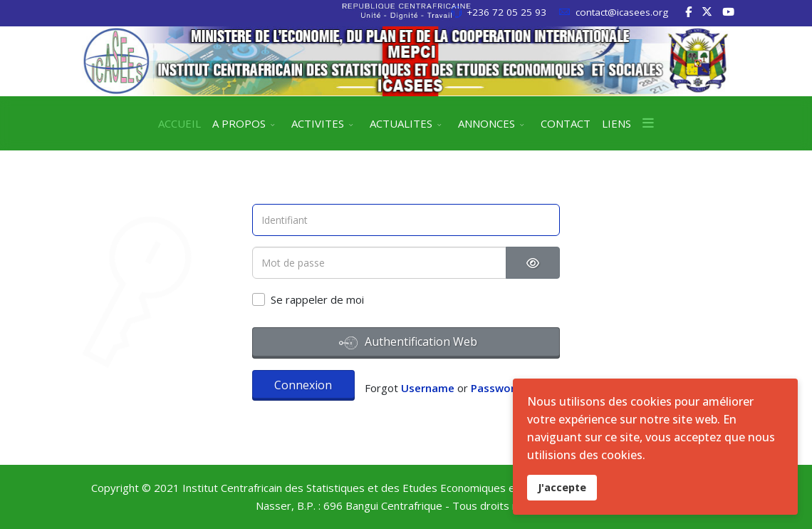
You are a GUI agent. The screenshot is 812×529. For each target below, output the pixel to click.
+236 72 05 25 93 (506, 12)
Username (428, 388)
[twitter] (707, 11)
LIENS (616, 123)
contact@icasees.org (622, 12)
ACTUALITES (401, 123)
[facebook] (688, 11)
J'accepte (562, 487)
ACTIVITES (318, 123)
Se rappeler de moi (317, 299)
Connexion (303, 385)
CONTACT (566, 123)
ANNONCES (486, 123)
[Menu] (648, 123)
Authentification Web (408, 343)
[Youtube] (728, 11)
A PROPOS (239, 123)
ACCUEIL (179, 123)
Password (496, 388)
